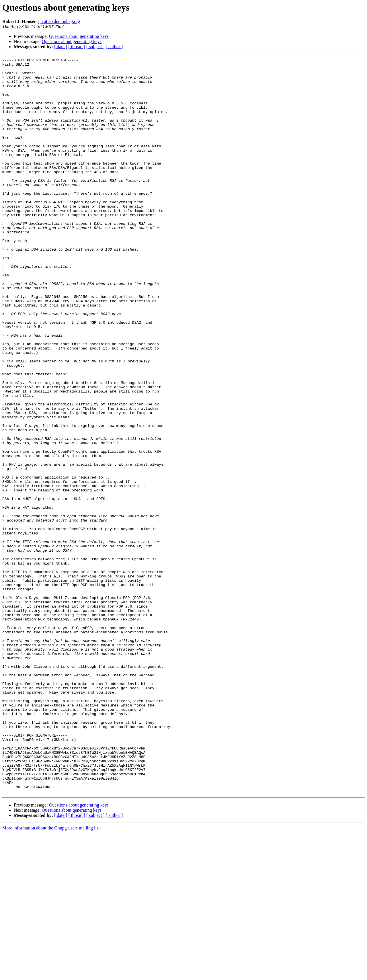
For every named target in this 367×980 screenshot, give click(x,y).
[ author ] (114, 47)
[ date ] (61, 47)
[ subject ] (95, 47)
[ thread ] (77, 47)
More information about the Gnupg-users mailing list (51, 975)
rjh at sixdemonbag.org (59, 21)
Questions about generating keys (79, 36)
